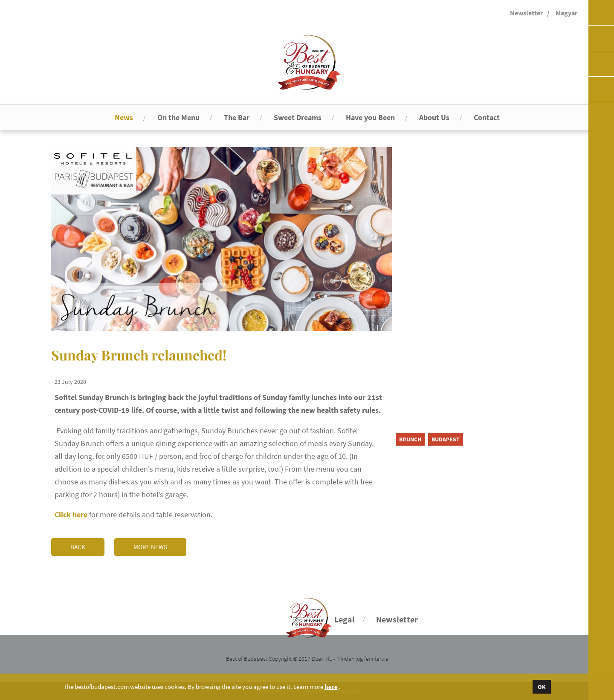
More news (150, 547)
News (124, 117)
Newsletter (526, 13)
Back (78, 547)
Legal (345, 619)
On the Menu (178, 117)
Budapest (446, 439)
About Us (434, 117)
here (331, 687)
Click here (71, 514)
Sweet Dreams (298, 117)
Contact (487, 117)
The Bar (237, 117)
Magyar (566, 13)
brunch (410, 439)
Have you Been (370, 117)
